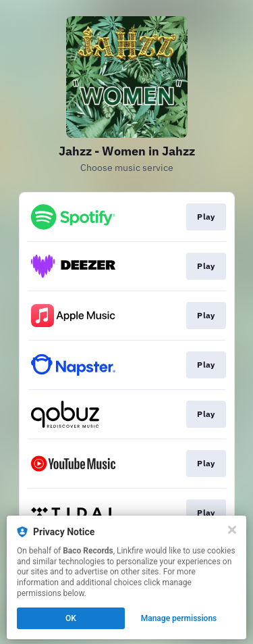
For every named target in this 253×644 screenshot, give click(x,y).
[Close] (232, 530)
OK (71, 618)
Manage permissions (179, 618)
